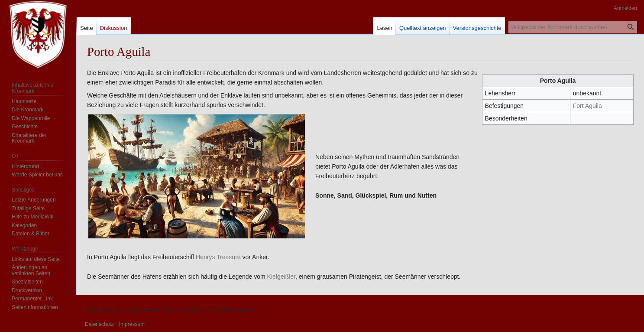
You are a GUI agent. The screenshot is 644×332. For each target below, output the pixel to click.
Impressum (132, 324)
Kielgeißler (281, 277)
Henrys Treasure (218, 257)
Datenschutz (99, 324)
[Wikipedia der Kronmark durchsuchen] (573, 27)
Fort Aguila (587, 106)
